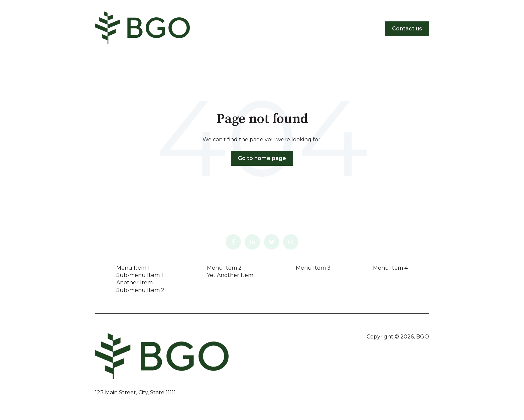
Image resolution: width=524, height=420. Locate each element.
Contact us (407, 29)
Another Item (135, 283)
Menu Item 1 (133, 268)
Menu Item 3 (313, 268)
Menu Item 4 (390, 268)
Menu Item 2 (224, 268)
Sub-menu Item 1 (140, 275)
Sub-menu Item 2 (140, 290)
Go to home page (262, 158)
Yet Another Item (230, 275)
